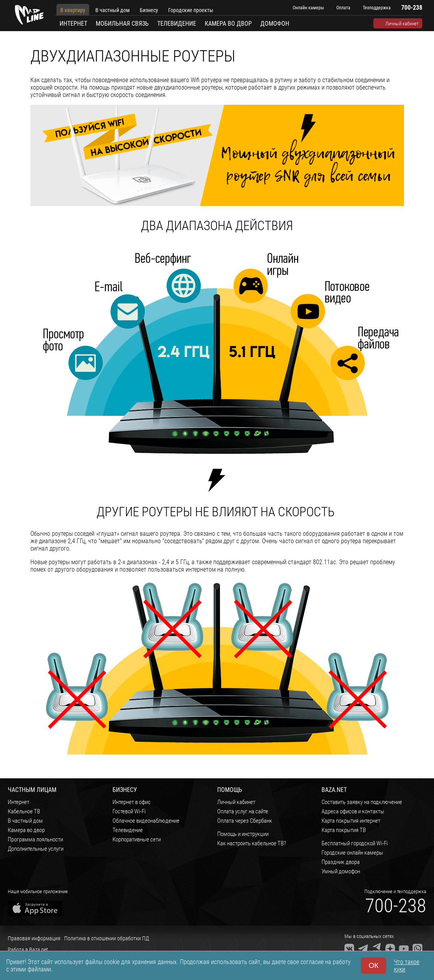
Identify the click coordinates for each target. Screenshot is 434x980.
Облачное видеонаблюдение (146, 821)
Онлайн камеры (308, 8)
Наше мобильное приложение (38, 891)
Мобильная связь (122, 24)
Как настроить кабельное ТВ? (252, 843)
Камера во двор (228, 24)
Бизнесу (149, 10)
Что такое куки (407, 966)
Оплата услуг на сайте (243, 811)
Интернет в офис (132, 802)
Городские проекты (191, 10)
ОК (373, 965)
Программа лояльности (35, 839)
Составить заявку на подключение (362, 802)
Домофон (275, 24)
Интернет (73, 24)
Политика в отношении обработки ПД (107, 938)
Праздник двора (341, 862)
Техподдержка (377, 8)
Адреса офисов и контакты (353, 811)
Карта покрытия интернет (351, 821)
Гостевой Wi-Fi (129, 811)
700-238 (396, 906)
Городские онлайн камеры (352, 853)
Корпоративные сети (137, 839)
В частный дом (112, 10)
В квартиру (73, 10)
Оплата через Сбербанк (245, 821)
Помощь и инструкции (243, 834)
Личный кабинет (402, 24)
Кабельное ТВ (24, 811)
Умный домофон (341, 871)
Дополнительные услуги (36, 849)
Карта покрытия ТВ (344, 830)
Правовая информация (34, 938)
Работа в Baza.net (28, 950)
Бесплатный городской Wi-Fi (355, 843)
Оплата (343, 8)
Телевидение (177, 24)
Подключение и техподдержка (395, 891)
